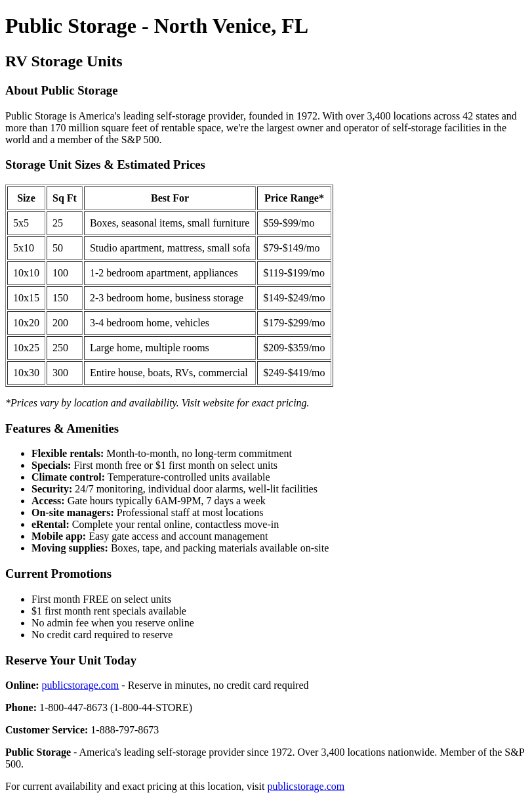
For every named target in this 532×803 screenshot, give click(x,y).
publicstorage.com (81, 685)
